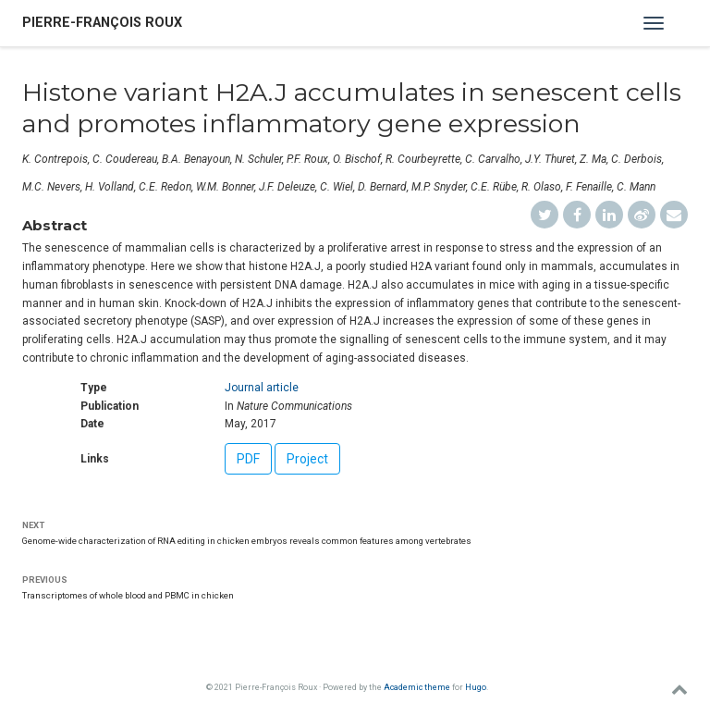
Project (307, 459)
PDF (248, 459)
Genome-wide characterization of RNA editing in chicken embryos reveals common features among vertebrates (247, 541)
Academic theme (417, 687)
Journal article (262, 388)
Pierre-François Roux (102, 23)
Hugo (476, 687)
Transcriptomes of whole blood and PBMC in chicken (128, 595)
